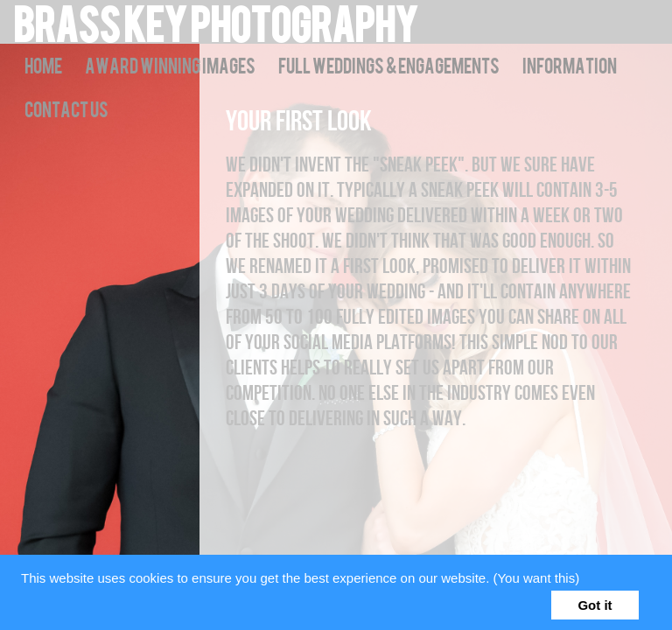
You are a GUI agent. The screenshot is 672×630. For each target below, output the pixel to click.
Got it (595, 605)
